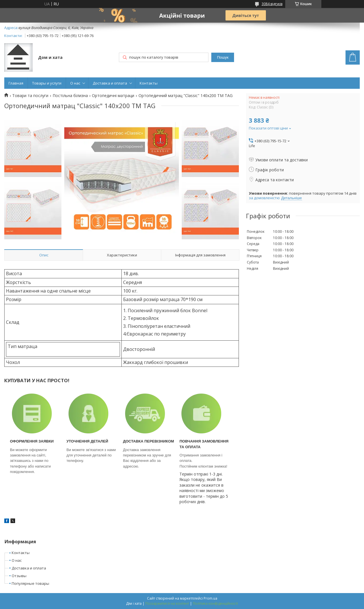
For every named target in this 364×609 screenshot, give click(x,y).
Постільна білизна (70, 96)
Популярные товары (30, 583)
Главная (16, 83)
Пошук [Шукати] (223, 57)
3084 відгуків (272, 4)
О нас (75, 83)
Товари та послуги (30, 96)
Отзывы (19, 576)
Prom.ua (210, 598)
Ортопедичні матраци (113, 96)
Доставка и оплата (110, 83)
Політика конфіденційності (215, 603)
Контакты (149, 83)
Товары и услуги (47, 83)
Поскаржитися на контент (167, 603)
